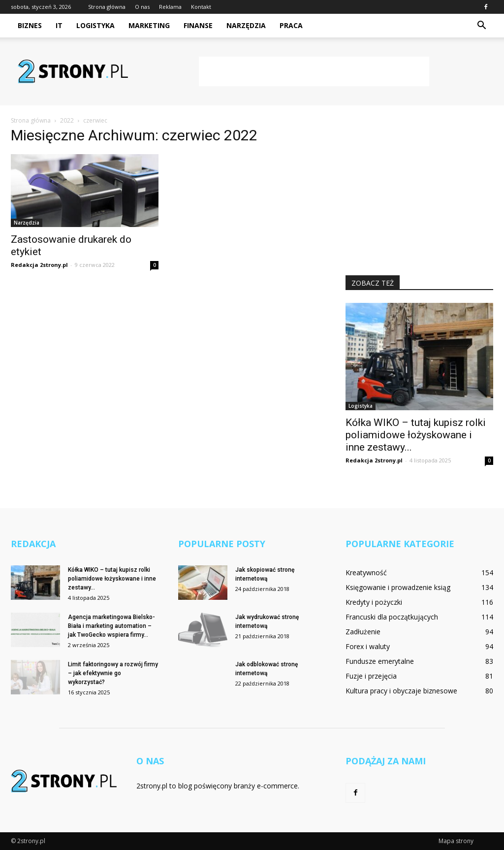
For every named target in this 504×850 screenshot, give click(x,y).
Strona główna (107, 7)
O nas (142, 7)
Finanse (198, 25)
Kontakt (201, 7)
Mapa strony (456, 841)
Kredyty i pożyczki (374, 602)
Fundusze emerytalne (380, 661)
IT (59, 25)
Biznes (30, 25)
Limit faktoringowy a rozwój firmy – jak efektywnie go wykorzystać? (113, 673)
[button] (481, 26)
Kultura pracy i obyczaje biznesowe (401, 691)
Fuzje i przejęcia (371, 676)
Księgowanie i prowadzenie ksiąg (398, 587)
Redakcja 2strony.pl (39, 265)
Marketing (149, 25)
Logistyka (95, 25)
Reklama (170, 7)
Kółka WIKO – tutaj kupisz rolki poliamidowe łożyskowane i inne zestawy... (416, 435)
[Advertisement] (314, 71)
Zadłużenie (363, 632)
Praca (291, 25)
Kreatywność (366, 572)
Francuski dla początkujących (392, 617)
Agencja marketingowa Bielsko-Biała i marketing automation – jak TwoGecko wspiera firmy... (111, 626)
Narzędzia (246, 25)
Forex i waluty (368, 646)
